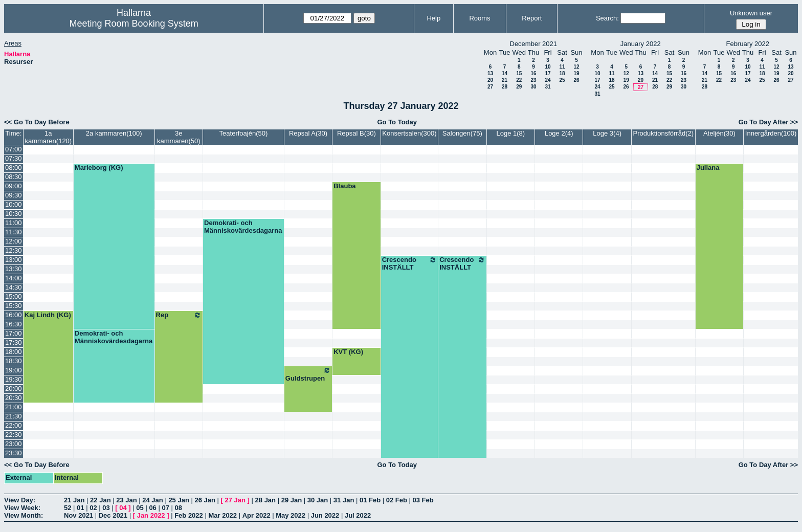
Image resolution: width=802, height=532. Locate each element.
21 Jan (74, 500)
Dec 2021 (113, 515)
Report (532, 18)
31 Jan (344, 500)
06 (152, 508)
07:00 (14, 149)
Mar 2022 (222, 515)
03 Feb (423, 500)
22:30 (14, 435)
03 (106, 508)
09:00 (14, 186)
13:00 (14, 260)
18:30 (14, 361)
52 (68, 508)
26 (576, 80)
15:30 (14, 306)
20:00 (14, 389)
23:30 (14, 453)
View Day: (20, 500)
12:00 (14, 241)
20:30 (14, 398)
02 (93, 508)
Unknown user (751, 13)
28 (505, 87)
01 (80, 508)
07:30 (14, 158)
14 (505, 73)
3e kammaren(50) (179, 137)
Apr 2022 (257, 515)
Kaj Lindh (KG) (48, 315)
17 (548, 73)
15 (519, 73)
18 (562, 73)
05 (140, 508)
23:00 (14, 444)
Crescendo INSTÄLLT (410, 263)
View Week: (22, 508)
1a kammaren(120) (48, 137)
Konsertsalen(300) (409, 133)
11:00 (14, 223)
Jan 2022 (151, 515)
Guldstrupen (308, 374)
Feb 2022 (189, 515)
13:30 (14, 269)
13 (490, 73)
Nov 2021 (79, 515)
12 (576, 67)
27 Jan (235, 500)
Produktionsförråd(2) (664, 133)
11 (562, 67)
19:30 (14, 379)
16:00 (14, 315)
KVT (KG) (348, 352)
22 (519, 80)
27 (490, 87)
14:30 (14, 287)
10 (548, 67)
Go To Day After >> (768, 122)
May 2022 (291, 515)
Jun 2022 (325, 515)
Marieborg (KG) (99, 168)
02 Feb (397, 500)
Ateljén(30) (719, 133)
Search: (607, 18)
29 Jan (292, 500)
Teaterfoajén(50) (244, 133)
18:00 (14, 352)
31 (548, 87)
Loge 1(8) (510, 133)
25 (562, 80)
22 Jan (100, 500)
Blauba (344, 186)
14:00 (14, 278)
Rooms (480, 18)
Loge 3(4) (607, 133)
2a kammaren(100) (114, 133)
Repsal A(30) (308, 133)
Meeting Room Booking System (134, 24)
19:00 (14, 370)
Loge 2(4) (559, 133)
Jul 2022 (358, 515)
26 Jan (205, 500)
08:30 (14, 177)
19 (576, 73)
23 (533, 80)
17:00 (14, 333)
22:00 (14, 425)
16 (533, 73)
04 (123, 508)
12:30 (14, 250)
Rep (179, 315)
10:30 (14, 214)
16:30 (14, 324)
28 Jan (265, 500)
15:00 (14, 296)
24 (548, 80)
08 (179, 508)
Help (433, 18)
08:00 (14, 168)
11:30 (14, 232)
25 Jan (179, 500)
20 (490, 80)
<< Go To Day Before (37, 122)
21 (505, 80)
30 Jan (318, 500)
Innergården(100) (771, 133)
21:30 (14, 416)
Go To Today (397, 122)
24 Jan (152, 500)
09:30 (14, 195)
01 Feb (370, 500)
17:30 (14, 342)
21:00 (14, 407)
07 (165, 508)
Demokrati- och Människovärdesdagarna (243, 227)
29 (519, 87)
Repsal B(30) (357, 133)
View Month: (24, 515)
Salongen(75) (462, 133)
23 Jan (126, 500)
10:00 (14, 204)
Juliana (708, 168)
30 (533, 87)
